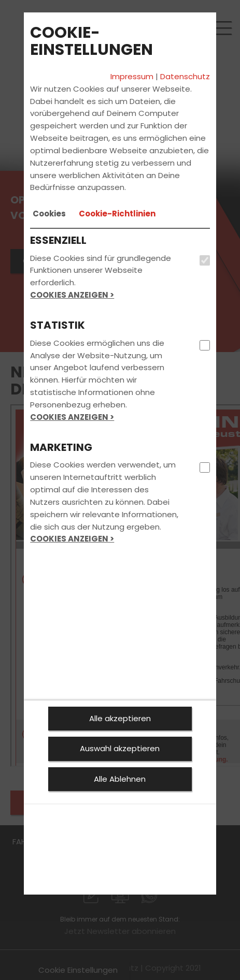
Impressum (132, 76)
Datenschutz (185, 76)
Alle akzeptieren (120, 718)
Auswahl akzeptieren (120, 748)
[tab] (49, 214)
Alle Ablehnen (120, 779)
